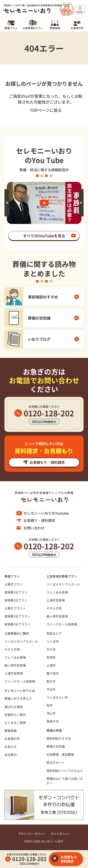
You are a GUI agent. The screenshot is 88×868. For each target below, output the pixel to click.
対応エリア (54, 633)
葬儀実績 (55, 28)
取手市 (51, 681)
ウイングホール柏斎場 (62, 624)
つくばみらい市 (57, 697)
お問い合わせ (34, 528)
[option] (44, 203)
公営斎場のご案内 (17, 633)
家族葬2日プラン (16, 600)
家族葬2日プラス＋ (17, 624)
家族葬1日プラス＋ (17, 616)
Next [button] (81, 203)
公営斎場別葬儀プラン (62, 576)
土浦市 (51, 665)
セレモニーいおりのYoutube (46, 513)
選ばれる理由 (14, 707)
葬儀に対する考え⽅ (18, 698)
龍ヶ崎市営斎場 (57, 616)
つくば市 (53, 641)
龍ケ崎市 (53, 673)
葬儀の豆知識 (56, 746)
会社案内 (11, 755)
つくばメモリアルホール (63, 584)
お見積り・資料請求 (39, 520)
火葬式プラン (14, 584)
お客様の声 (77, 28)
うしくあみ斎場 (57, 592)
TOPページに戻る (46, 110)
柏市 (50, 705)
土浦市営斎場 (56, 600)
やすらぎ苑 (54, 608)
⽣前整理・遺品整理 (60, 754)
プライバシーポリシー (32, 834)
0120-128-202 (29, 859)
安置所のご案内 (15, 715)
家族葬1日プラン (16, 592)
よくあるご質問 (15, 723)
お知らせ (11, 747)
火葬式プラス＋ (15, 608)
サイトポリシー (61, 834)
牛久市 (51, 649)
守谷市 (51, 689)
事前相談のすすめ (59, 738)
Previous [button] (7, 203)
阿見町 (51, 657)
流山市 (51, 713)
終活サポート (56, 763)
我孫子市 (53, 721)
